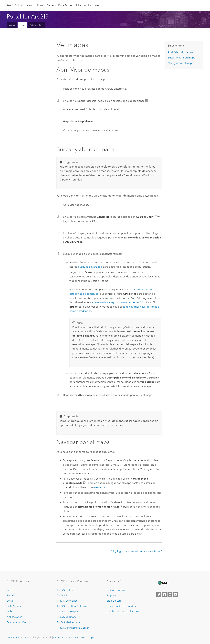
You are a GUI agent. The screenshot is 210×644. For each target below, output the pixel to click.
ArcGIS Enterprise (20, 5)
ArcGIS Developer (67, 611)
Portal (41, 5)
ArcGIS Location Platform (72, 606)
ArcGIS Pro (63, 595)
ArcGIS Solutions (67, 617)
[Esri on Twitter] (159, 594)
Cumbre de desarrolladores (123, 611)
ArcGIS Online (65, 590)
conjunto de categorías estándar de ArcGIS (118, 302)
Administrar (37, 25)
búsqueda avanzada (90, 267)
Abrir (180, 52)
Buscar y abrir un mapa (181, 58)
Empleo (111, 595)
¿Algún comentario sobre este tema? (138, 551)
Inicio (12, 25)
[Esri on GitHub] (170, 594)
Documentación (16, 622)
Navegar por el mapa (180, 63)
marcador (99, 487)
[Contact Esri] (176, 594)
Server (11, 601)
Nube (78, 5)
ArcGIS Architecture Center (73, 628)
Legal (92, 637)
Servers (51, 5)
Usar (22, 25)
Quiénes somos (116, 590)
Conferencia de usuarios (121, 606)
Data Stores (65, 5)
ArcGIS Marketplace (68, 622)
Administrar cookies (76, 637)
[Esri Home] (163, 583)
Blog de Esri (114, 601)
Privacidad (59, 637)
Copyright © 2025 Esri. (19, 637)
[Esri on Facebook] (164, 594)
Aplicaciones (92, 5)
